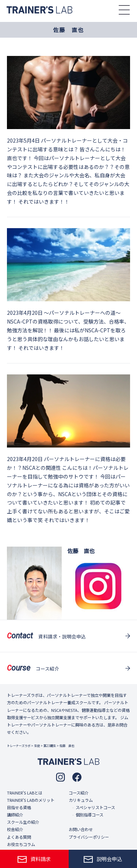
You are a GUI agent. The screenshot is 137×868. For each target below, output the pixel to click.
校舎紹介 (15, 829)
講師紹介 (15, 815)
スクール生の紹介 (23, 822)
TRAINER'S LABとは (25, 793)
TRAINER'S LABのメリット (31, 800)
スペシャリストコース (95, 807)
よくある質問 (19, 837)
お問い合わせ (81, 829)
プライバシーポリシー (89, 837)
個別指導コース (90, 815)
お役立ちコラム (21, 844)
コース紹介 (79, 793)
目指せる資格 (19, 807)
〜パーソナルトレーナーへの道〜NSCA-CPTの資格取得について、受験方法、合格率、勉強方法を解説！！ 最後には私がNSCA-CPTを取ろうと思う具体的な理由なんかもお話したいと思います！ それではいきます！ (68, 330)
